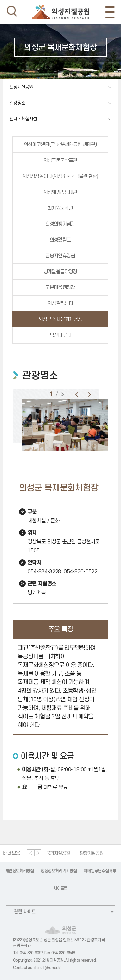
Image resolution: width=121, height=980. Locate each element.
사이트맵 (60, 888)
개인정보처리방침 (19, 871)
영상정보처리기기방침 (59, 871)
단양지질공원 (92, 853)
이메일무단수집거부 (100, 871)
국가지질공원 (58, 853)
